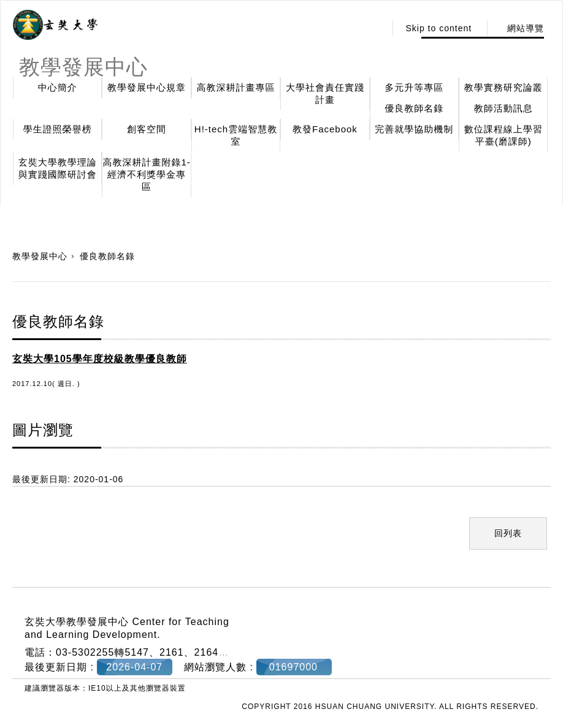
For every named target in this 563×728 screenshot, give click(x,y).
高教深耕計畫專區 (236, 87)
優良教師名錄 (414, 108)
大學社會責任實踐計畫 (325, 93)
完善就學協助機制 (414, 129)
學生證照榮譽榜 (58, 129)
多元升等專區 (414, 87)
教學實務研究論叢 (504, 87)
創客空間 (147, 129)
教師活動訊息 (504, 108)
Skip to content (439, 28)
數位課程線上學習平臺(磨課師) (504, 135)
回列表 (508, 533)
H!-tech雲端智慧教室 (236, 135)
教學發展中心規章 (147, 87)
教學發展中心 (40, 256)
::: (373, 28)
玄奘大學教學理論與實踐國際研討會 (58, 168)
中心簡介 (58, 87)
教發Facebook (325, 129)
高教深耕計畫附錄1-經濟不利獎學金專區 (146, 174)
